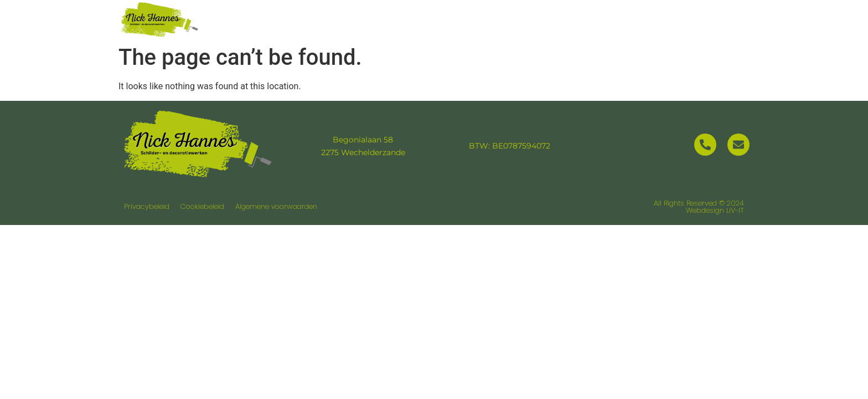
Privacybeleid (147, 206)
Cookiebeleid (202, 206)
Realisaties (637, 19)
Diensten (556, 19)
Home (415, 19)
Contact (715, 19)
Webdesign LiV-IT (715, 210)
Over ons (481, 19)
